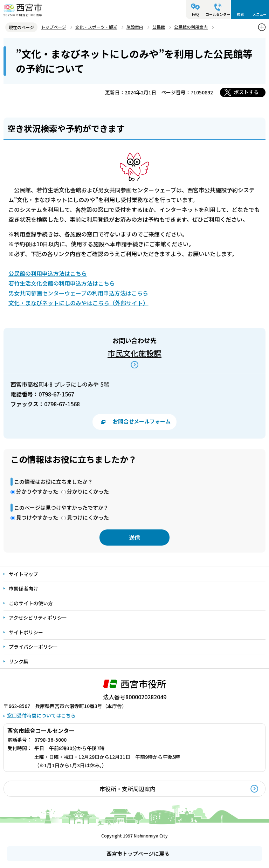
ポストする (246, 92)
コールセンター (218, 14)
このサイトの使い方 (31, 603)
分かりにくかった (88, 491)
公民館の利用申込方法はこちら (48, 273)
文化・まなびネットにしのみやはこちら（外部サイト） (78, 303)
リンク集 (19, 661)
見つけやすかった (37, 517)
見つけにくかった (88, 517)
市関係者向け (23, 588)
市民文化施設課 (134, 353)
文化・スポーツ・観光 (96, 27)
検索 (240, 14)
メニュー (260, 14)
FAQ (195, 14)
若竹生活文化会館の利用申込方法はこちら (62, 283)
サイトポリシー (26, 632)
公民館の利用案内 (191, 27)
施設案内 (135, 27)
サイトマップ (23, 574)
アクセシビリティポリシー (38, 617)
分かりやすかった (37, 491)
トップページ (54, 27)
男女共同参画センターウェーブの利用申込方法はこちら (78, 293)
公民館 (159, 27)
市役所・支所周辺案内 (127, 789)
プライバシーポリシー (33, 647)
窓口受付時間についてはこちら (41, 715)
